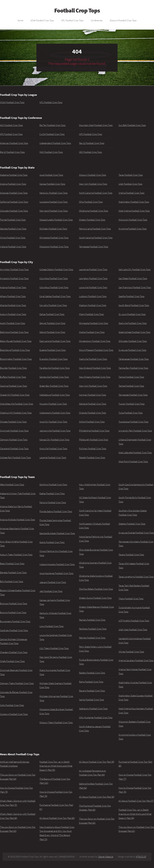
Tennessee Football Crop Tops (94, 247)
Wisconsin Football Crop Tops (133, 220)
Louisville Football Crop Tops (93, 287)
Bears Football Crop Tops (12, 564)
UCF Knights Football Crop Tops (134, 621)
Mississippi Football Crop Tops (54, 247)
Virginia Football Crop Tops (131, 193)
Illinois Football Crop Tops (13, 238)
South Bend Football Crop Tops (134, 305)
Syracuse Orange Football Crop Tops (136, 533)
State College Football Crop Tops (134, 332)
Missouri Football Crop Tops (93, 175)
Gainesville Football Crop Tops (54, 377)
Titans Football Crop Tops (131, 599)
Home (20, 20)
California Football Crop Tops (14, 202)
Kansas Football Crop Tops (52, 184)
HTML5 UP (141, 857)
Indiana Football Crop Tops (13, 247)
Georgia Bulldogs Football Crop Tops (57, 533)
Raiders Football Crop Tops (92, 673)
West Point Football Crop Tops (133, 462)
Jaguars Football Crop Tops (53, 582)
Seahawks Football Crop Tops (93, 709)
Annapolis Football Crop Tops (14, 278)
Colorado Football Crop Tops (14, 211)
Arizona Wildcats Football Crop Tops (17, 520)
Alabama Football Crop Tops (14, 175)
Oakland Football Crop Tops (93, 404)
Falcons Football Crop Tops (53, 502)
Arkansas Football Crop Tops (14, 193)
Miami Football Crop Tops (91, 314)
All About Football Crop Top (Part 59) (97, 762)
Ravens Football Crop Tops (92, 691)
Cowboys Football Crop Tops (14, 714)
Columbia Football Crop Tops (54, 278)
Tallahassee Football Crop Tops (134, 359)
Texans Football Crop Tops (131, 555)
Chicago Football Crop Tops (13, 422)
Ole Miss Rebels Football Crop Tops (96, 589)
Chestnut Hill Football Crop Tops (16, 413)
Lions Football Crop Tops (51, 626)
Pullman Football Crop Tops (93, 449)
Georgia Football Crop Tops (13, 229)
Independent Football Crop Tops (55, 143)
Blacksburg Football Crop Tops (15, 350)
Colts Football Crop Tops (12, 705)
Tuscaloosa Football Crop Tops (133, 422)
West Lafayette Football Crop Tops (135, 453)
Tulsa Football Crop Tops (131, 413)
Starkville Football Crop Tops (133, 323)
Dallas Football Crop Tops (52, 314)
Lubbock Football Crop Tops (93, 296)
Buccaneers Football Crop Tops (15, 621)
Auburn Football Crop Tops (13, 314)
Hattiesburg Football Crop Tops (55, 395)
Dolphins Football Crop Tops (53, 485)
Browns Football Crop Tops (13, 612)
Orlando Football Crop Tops (93, 413)
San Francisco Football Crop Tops (135, 287)
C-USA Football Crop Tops (52, 134)
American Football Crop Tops (14, 143)
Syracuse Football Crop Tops (132, 350)
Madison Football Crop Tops (93, 305)
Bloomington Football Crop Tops (16, 359)
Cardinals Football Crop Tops (14, 630)
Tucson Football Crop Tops (132, 404)
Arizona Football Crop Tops (13, 184)
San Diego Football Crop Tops (133, 278)
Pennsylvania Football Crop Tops (95, 229)
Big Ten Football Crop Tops (52, 125)
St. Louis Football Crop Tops (132, 314)
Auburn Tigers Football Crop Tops (16, 555)
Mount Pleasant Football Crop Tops (96, 350)
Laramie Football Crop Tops (53, 458)
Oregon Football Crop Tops (92, 220)
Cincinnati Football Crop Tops (14, 431)
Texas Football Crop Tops (131, 175)
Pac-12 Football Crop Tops (92, 143)
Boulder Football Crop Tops (13, 368)
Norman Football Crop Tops (93, 395)
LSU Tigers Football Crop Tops (54, 648)
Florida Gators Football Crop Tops (56, 511)
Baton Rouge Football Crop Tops (16, 341)
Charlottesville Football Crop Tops (17, 404)
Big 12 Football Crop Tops (12, 152)
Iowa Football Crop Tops (51, 175)
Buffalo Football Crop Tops (13, 377)
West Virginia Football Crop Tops (134, 211)
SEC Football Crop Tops (90, 152)
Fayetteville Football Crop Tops (55, 368)
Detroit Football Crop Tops (52, 332)
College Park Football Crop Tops (15, 458)
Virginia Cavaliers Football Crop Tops (136, 660)
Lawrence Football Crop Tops (93, 269)
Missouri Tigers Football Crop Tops (56, 722)
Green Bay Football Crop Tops (54, 386)
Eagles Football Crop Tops (52, 493)
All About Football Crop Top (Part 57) (136, 801)
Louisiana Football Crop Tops (53, 202)
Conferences (97, 20)
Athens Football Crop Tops (13, 296)
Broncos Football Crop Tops (14, 604)
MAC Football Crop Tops (51, 152)
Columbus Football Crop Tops (54, 287)
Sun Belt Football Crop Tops (132, 125)
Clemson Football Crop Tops (14, 440)
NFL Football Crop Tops (72, 20)
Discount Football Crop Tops (123, 20)
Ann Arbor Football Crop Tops (14, 269)
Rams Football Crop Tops (91, 682)
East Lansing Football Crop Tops (55, 341)
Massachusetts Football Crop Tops (56, 220)
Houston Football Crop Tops (53, 404)
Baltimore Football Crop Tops (14, 332)
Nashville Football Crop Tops (93, 359)
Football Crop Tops (77, 10)
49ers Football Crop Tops (12, 485)
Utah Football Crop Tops (130, 184)
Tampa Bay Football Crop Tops (133, 368)
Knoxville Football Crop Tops (53, 449)
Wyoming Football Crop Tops (133, 229)
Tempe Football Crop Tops (131, 386)
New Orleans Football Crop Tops (95, 377)
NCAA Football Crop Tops (42, 20)
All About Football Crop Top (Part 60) (57, 818)
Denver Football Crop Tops (52, 323)
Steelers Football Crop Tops (132, 524)
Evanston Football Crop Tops (53, 359)
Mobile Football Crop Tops (92, 332)
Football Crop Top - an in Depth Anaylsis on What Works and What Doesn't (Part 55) (56, 766)
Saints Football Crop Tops (92, 700)
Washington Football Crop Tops (134, 202)
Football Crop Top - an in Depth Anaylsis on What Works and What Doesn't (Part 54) (135, 814)
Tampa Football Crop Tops (131, 377)
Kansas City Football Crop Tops (54, 440)
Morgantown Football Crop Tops (95, 341)
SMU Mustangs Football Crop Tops (96, 718)
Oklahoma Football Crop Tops (94, 211)
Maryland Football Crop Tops (54, 211)
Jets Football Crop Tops (51, 591)
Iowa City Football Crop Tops (53, 422)
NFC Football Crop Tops (91, 134)
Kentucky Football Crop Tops (53, 193)
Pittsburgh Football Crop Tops (94, 440)
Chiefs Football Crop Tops (12, 661)
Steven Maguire (106, 857)
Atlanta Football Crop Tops (13, 305)
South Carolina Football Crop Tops (96, 238)
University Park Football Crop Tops (135, 431)
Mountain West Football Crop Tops (96, 125)
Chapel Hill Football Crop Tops (15, 395)
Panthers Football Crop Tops (93, 629)
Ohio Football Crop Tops (91, 202)
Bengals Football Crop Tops (13, 572)
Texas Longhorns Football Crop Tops (136, 577)
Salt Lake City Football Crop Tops (135, 269)
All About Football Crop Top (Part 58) (97, 797)
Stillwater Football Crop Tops (133, 341)
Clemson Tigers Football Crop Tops (17, 683)
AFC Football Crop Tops (11, 134)
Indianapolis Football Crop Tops (55, 413)
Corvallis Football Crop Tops (53, 305)
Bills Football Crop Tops (12, 581)
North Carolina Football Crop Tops (96, 193)
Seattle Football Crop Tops (131, 296)
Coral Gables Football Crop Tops (55, 296)
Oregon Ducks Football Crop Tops (95, 598)
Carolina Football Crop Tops (13, 386)
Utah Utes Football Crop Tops (133, 630)
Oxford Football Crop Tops (92, 422)
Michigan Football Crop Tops (53, 229)
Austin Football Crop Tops (13, 323)
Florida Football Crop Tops (13, 220)
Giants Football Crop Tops (52, 542)
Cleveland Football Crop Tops (14, 449)
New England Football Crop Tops (95, 368)
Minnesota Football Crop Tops (54, 238)
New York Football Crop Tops (93, 184)
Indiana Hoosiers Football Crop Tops (57, 564)
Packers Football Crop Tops (92, 620)
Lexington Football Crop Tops (93, 278)
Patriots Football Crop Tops (92, 638)
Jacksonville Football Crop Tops (55, 431)
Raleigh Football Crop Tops (92, 458)
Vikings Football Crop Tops (131, 652)
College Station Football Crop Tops (56, 269)
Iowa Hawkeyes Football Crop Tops (56, 573)
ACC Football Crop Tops (11, 125)
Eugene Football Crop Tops (53, 350)
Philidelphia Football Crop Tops (94, 431)
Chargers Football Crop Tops (14, 652)
